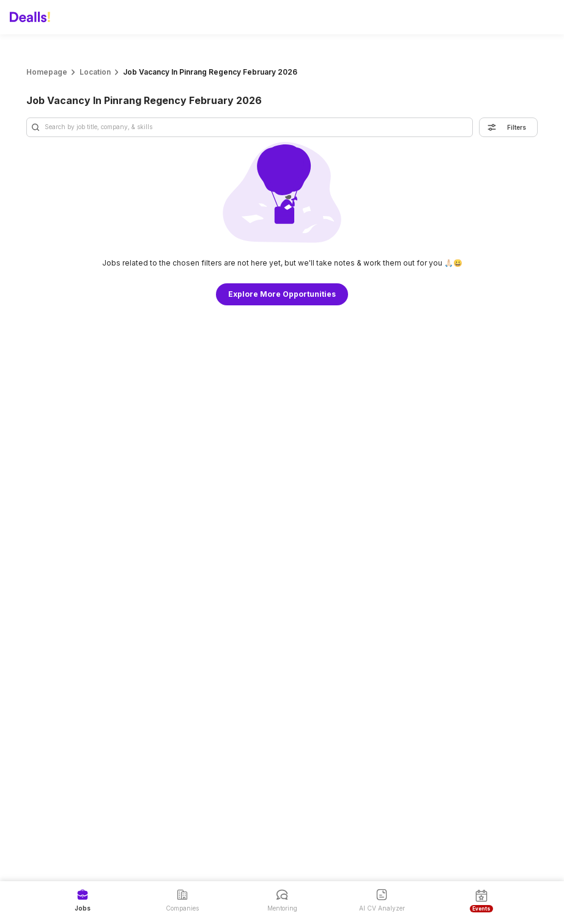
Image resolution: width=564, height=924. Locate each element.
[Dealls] (32, 17)
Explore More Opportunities (282, 294)
